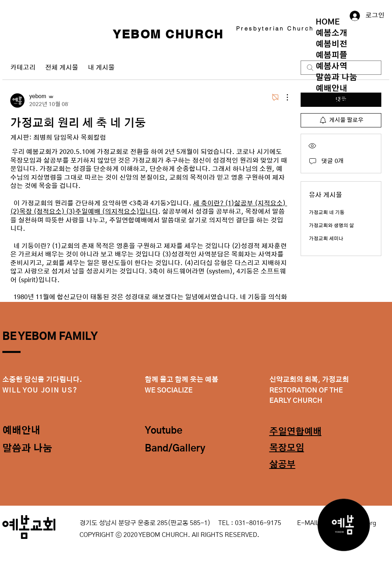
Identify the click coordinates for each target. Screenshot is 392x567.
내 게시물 (101, 68)
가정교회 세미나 (326, 239)
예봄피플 (331, 55)
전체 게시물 (62, 68)
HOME (328, 22)
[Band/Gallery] (177, 449)
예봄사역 (331, 66)
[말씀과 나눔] (30, 449)
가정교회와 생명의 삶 (331, 226)
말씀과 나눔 (336, 78)
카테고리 (23, 68)
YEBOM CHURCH (168, 34)
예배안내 (331, 89)
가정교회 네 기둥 (327, 212)
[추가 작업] (283, 97)
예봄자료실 (335, 100)
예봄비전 (331, 44)
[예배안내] (30, 431)
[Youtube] (173, 431)
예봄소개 (331, 33)
